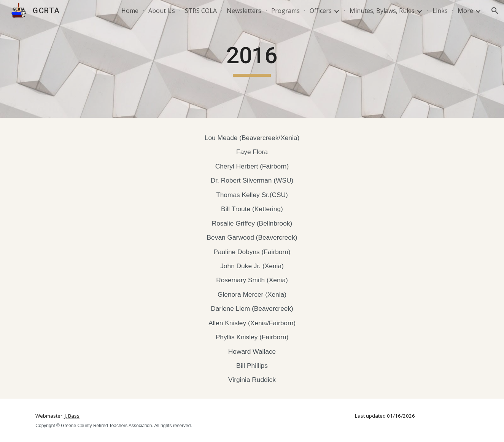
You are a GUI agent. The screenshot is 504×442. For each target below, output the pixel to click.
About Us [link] (162, 11)
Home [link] (130, 11)
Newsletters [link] (244, 11)
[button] (495, 11)
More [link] (465, 11)
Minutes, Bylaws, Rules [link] (382, 11)
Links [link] (440, 11)
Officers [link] (321, 11)
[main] (252, 59)
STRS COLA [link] (201, 11)
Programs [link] (285, 11)
